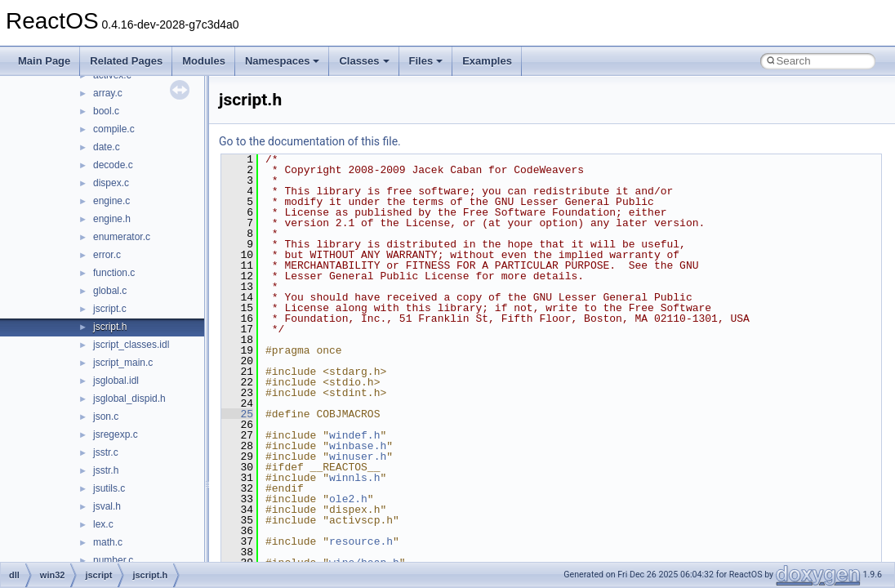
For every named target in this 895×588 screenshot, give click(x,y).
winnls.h (354, 478)
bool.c (106, 111)
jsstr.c (106, 452)
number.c (113, 560)
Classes (364, 61)
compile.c (114, 129)
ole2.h (348, 499)
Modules (204, 61)
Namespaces (283, 61)
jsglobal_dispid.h (129, 399)
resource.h (361, 541)
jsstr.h (106, 470)
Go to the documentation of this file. (310, 141)
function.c (114, 273)
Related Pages (126, 61)
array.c (108, 93)
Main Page (44, 61)
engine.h (112, 219)
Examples (487, 61)
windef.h (354, 435)
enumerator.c (122, 237)
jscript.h (110, 327)
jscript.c (110, 309)
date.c (107, 147)
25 (237, 414)
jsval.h (107, 506)
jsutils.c (109, 488)
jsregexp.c (116, 434)
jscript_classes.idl (131, 345)
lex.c (103, 524)
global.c (110, 291)
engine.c (111, 201)
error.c (107, 255)
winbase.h (358, 446)
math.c (108, 542)
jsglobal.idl (116, 381)
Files (426, 61)
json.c (106, 416)
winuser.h (358, 457)
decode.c (113, 165)
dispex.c (111, 183)
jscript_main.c (123, 363)
